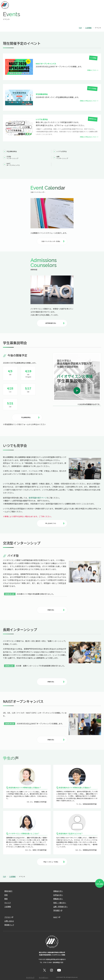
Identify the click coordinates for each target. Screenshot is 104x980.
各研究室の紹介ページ (37, 496)
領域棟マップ (9, 921)
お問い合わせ (9, 917)
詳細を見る (56, 607)
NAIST (55, 913)
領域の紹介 (8, 887)
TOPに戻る (100, 879)
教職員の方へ (58, 895)
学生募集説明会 (12, 151)
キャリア (7, 899)
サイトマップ (30, 973)
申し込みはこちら (55, 521)
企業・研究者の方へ (60, 903)
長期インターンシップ (62, 157)
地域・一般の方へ (59, 899)
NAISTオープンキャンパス (13, 163)
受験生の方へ (58, 887)
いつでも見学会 (62, 151)
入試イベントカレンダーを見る (53, 240)
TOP (80, 28)
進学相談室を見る (55, 321)
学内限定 (56, 907)
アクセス (7, 913)
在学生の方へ (58, 891)
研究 (6, 891)
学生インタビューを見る (54, 858)
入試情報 (88, 28)
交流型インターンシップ (13, 157)
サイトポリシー (43, 973)
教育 (6, 895)
